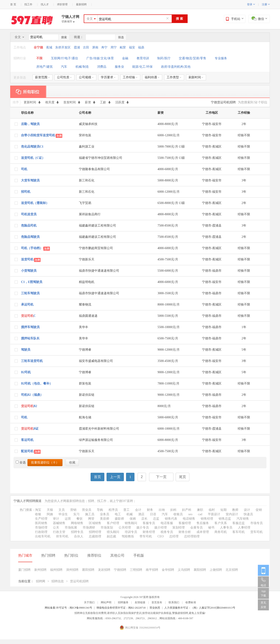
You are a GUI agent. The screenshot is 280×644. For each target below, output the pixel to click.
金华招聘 (168, 570)
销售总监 (225, 519)
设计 (247, 510)
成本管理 (203, 532)
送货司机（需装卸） (35, 203)
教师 (235, 510)
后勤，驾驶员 (30, 124)
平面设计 (214, 514)
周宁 (114, 47)
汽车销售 (243, 519)
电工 (118, 514)
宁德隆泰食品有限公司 (94, 169)
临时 (212, 510)
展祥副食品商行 (90, 214)
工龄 (105, 102)
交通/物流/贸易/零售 (192, 58)
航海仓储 (85, 417)
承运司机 (27, 305)
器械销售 (59, 523)
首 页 (13, 4)
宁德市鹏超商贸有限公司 (96, 248)
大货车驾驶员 (30, 180)
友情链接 (140, 602)
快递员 (248, 514)
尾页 (183, 477)
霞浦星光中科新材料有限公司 (99, 429)
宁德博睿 (85, 350)
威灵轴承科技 (88, 124)
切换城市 (68, 21)
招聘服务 (123, 602)
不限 (39, 58)
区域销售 (95, 523)
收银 (38, 514)
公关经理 (125, 528)
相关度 (52, 102)
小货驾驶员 (29, 271)
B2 (29, 406)
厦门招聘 (24, 570)
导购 (100, 510)
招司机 (26, 192)
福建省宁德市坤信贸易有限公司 (101, 158)
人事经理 (244, 528)
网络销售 (77, 523)
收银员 (178, 514)
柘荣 (123, 47)
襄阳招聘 (200, 570)
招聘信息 (58, 581)
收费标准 (191, 602)
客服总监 (239, 523)
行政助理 (41, 532)
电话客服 (167, 523)
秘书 (211, 528)
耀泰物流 (85, 305)
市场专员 (257, 523)
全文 (90, 19)
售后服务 (203, 523)
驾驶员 (26, 350)
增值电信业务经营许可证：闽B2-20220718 (121, 608)
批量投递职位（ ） (45, 462)
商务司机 (221, 532)
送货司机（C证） (33, 158)
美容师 (105, 519)
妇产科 (187, 510)
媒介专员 (143, 528)
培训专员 (131, 532)
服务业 (119, 67)
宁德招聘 (120, 570)
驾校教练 (128, 536)
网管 (91, 519)
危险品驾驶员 (30, 237)
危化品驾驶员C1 (32, 147)
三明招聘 (136, 570)
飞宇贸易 (85, 203)
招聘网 (41, 581)
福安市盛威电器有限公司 (96, 361)
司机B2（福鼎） (32, 395)
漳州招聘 (72, 570)
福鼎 (141, 47)
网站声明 (106, 602)
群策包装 (85, 384)
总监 (156, 519)
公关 (56, 528)
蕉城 (49, 47)
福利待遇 (152, 77)
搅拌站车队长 (30, 338)
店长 (144, 519)
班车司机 (62, 536)
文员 (62, 510)
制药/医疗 (164, 58)
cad (200, 514)
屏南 (95, 47)
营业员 (87, 510)
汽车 (64, 67)
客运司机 (27, 440)
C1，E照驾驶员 (32, 282)
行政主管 (59, 532)
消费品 (102, 67)
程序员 (113, 510)
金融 (125, 58)
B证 (30, 429)
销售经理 (207, 519)
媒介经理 (161, 528)
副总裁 (111, 536)
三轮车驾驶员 (30, 293)
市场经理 (41, 528)
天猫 (50, 510)
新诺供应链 (87, 395)
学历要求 (108, 77)
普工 (126, 510)
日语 (153, 514)
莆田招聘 (88, 570)
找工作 (28, 4)
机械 (130, 514)
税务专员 (167, 532)
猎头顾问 (113, 532)
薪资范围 (42, 77)
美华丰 (84, 327)
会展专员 (196, 528)
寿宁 (104, 47)
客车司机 (239, 532)
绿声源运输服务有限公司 (96, 440)
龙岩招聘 (104, 570)
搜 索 (179, 19)
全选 (21, 462)
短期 (224, 510)
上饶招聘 (216, 570)
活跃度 (122, 102)
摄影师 (119, 519)
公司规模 (86, 77)
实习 (76, 514)
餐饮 (80, 519)
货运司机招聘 (79, 581)
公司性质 (64, 77)
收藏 (72, 462)
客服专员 (149, 523)
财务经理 (149, 532)
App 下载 (263, 593)
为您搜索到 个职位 (253, 102)
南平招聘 (152, 570)
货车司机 (257, 532)
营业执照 (155, 608)
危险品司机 (29, 226)
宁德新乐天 (87, 259)
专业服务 (221, 58)
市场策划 (107, 528)
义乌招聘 (184, 570)
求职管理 (62, 4)
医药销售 (41, 523)
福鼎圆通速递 (88, 316)
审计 (56, 519)
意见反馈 (263, 605)
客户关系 (221, 523)
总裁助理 (95, 536)
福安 (132, 47)
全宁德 (39, 47)
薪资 (90, 102)
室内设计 (232, 514)
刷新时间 (196, 77)
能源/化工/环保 (142, 67)
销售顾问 (131, 523)
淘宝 (38, 510)
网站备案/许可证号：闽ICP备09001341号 (68, 608)
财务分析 (185, 532)
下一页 (161, 477)
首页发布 (157, 602)
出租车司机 (43, 536)
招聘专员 (77, 532)
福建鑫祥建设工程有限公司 (97, 226)
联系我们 (174, 602)
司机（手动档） (32, 248)
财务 (150, 510)
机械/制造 (82, 67)
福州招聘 (56, 570)
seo (190, 514)
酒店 (141, 514)
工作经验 (130, 77)
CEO (161, 536)
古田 (86, 47)
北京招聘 (232, 570)
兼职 (200, 510)
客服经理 (185, 523)
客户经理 (113, 523)
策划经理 (179, 528)
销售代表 (171, 519)
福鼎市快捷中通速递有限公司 (99, 271)
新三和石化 (87, 180)
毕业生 (63, 514)
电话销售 (189, 519)
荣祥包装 (85, 135)
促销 (259, 510)
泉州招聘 (40, 570)
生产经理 (41, 519)
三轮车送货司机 (32, 361)
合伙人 (79, 536)
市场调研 (89, 528)
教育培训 (143, 58)
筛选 (121, 37)
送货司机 (27, 259)
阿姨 (50, 514)
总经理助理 (192, 536)
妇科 (173, 510)
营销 (73, 510)
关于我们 (89, 602)
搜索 (64, 37)
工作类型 (174, 77)
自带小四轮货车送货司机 (38, 135)
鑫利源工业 (87, 147)
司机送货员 (29, 214)
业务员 (105, 514)
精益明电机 (87, 282)
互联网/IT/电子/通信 (65, 58)
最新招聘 (81, 4)
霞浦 (77, 47)
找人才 (45, 4)
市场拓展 (71, 528)
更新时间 (32, 102)
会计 (138, 510)
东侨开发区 (63, 47)
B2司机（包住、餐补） (37, 384)
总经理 (174, 536)
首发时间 (72, 102)
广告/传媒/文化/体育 (100, 58)
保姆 (133, 519)
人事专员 (226, 528)
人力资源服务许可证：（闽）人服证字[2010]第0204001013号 (200, 608)
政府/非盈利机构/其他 (176, 67)
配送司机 (27, 451)
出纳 (162, 510)
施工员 (90, 514)
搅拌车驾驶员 (30, 327)
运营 (68, 519)
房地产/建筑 (45, 67)
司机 (24, 169)
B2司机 (26, 372)
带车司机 (146, 536)
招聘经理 (95, 532)
